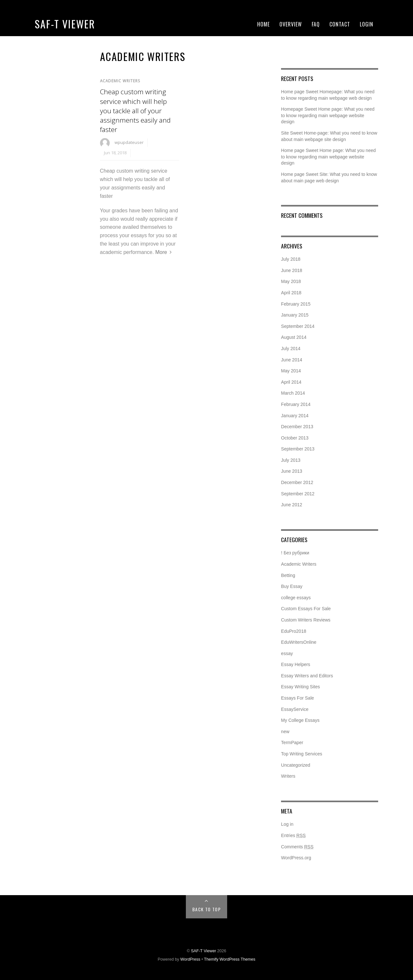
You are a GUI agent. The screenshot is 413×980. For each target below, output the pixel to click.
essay (287, 653)
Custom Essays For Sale (306, 609)
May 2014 (291, 371)
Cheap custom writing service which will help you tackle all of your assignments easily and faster (135, 110)
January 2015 (295, 315)
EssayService (295, 709)
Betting (288, 575)
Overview (291, 24)
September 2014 (298, 326)
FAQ (316, 24)
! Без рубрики (295, 553)
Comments (297, 847)
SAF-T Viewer (65, 24)
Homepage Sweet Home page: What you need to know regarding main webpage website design (328, 115)
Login (367, 24)
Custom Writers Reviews (306, 620)
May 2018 (291, 281)
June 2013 (292, 471)
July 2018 (291, 259)
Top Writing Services (302, 754)
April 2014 (291, 382)
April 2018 (291, 293)
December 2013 (297, 427)
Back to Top (206, 909)
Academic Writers (120, 81)
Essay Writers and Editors (307, 676)
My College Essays (300, 720)
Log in (287, 824)
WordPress (190, 959)
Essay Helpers (296, 664)
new (285, 732)
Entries (293, 835)
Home (263, 24)
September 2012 (298, 494)
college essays (296, 598)
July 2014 (291, 349)
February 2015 (296, 304)
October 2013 (295, 438)
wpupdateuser (129, 142)
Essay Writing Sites (300, 687)
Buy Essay (292, 586)
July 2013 (291, 460)
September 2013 (298, 449)
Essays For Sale (297, 698)
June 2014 (292, 360)
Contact (340, 24)
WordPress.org (296, 858)
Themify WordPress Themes (230, 959)
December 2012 (297, 482)
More (161, 252)
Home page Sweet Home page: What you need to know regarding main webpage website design (328, 157)
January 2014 (295, 416)
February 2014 (296, 404)
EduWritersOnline (299, 642)
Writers (288, 776)
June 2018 (292, 270)
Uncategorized (296, 765)
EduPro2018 (294, 631)
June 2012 (292, 505)
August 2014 (294, 337)
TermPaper (292, 743)
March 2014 (293, 393)
